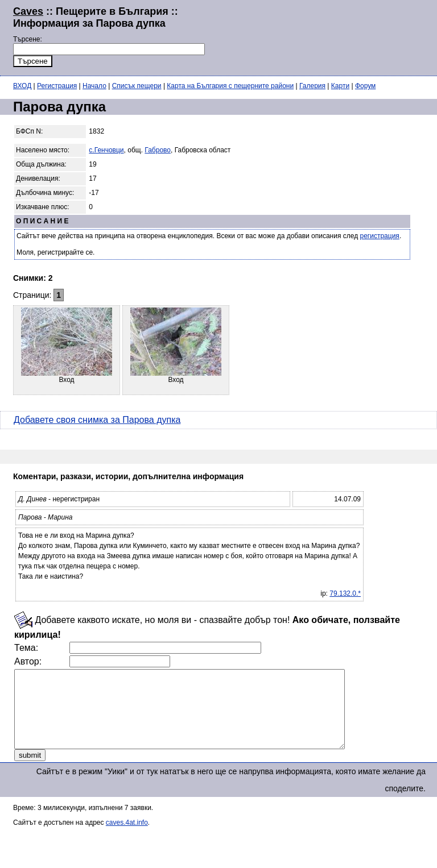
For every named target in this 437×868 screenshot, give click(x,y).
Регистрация (57, 86)
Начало (94, 86)
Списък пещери (137, 86)
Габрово (158, 150)
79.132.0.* (345, 593)
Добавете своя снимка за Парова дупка (97, 420)
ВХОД (22, 86)
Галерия (312, 86)
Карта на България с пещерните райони (230, 86)
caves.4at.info (127, 838)
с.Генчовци (106, 150)
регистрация (380, 236)
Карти (340, 86)
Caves (28, 11)
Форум (365, 86)
